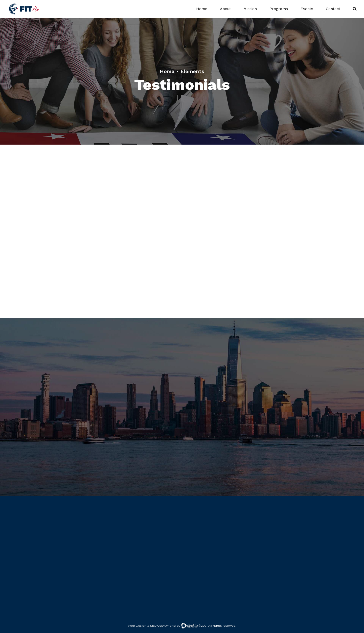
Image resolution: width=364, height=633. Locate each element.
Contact (333, 9)
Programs (279, 9)
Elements (192, 71)
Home (202, 9)
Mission (250, 9)
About (225, 9)
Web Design (137, 626)
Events (307, 9)
